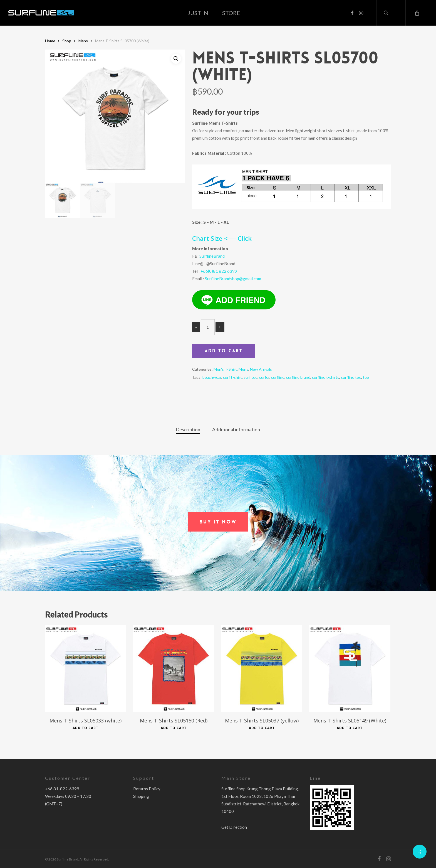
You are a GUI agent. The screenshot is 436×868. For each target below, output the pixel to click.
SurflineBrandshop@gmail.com (233, 279)
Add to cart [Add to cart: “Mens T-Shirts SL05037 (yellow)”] (262, 728)
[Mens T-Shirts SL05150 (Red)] (174, 669)
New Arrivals (261, 369)
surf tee (251, 377)
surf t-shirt (232, 377)
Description (188, 430)
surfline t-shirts (326, 377)
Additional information (236, 430)
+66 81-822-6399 (62, 789)
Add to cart (224, 351)
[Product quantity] (208, 327)
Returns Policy (147, 789)
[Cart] (417, 13)
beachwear (212, 377)
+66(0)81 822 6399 (219, 271)
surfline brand (298, 377)
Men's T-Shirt (225, 369)
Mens (83, 41)
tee (366, 377)
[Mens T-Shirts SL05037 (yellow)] (262, 669)
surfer (264, 377)
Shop (67, 41)
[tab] (188, 430)
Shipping (141, 796)
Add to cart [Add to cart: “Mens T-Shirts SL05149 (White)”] (350, 728)
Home (50, 41)
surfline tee (351, 377)
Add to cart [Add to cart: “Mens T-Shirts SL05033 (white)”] (86, 728)
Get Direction (234, 827)
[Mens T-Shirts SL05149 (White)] (350, 669)
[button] (218, 522)
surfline (278, 377)
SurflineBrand (212, 256)
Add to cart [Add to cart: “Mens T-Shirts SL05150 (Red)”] (174, 728)
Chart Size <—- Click (222, 238)
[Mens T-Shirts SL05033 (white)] (86, 669)
